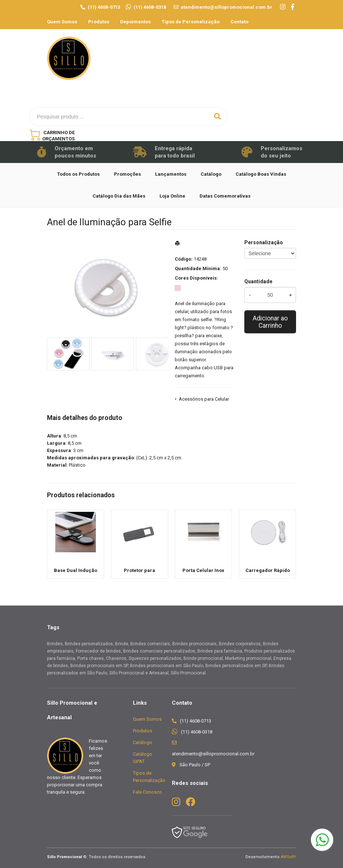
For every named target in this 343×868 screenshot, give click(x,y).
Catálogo (211, 174)
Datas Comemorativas (225, 196)
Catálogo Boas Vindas (261, 174)
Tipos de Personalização (191, 22)
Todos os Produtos (78, 174)
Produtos (99, 22)
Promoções (127, 174)
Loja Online (172, 196)
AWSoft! (288, 857)
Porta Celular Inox (203, 570)
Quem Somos (62, 22)
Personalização (264, 242)
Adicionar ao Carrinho (270, 322)
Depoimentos (135, 22)
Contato (239, 22)
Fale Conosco (147, 792)
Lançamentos (171, 174)
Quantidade (258, 281)
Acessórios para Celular (204, 399)
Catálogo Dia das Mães (119, 196)
